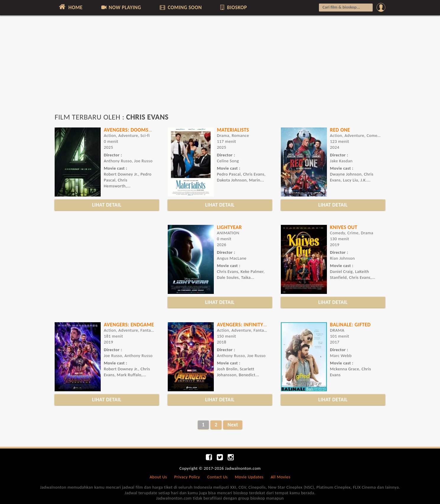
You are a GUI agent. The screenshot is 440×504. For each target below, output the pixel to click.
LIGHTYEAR (229, 227)
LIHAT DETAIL (107, 205)
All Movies (281, 477)
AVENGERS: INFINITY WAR (246, 325)
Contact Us (217, 477)
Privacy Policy (187, 477)
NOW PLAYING (121, 7)
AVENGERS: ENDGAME (129, 325)
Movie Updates (249, 477)
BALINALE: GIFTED (350, 325)
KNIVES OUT (344, 227)
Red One (340, 130)
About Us (158, 477)
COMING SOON (180, 7)
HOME (70, 7)
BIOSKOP (233, 7)
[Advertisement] (220, 67)
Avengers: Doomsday (130, 130)
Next (233, 425)
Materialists (233, 130)
